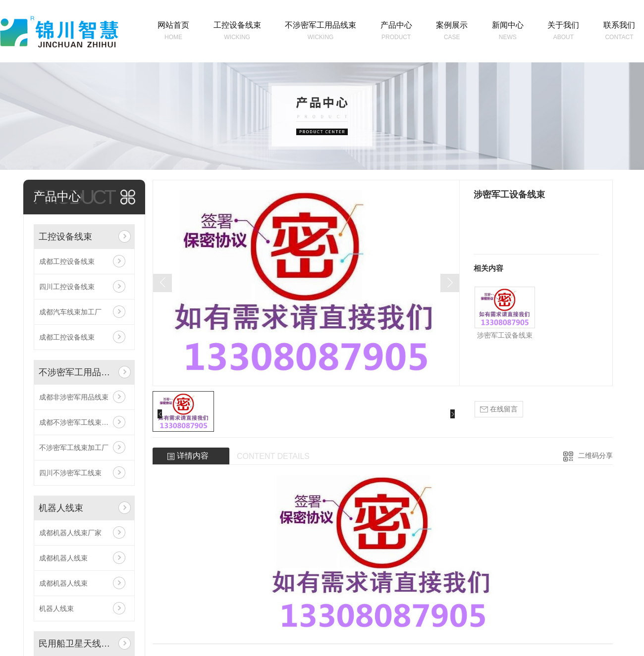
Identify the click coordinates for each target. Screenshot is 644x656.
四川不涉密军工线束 (70, 473)
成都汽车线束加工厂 (70, 312)
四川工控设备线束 (67, 287)
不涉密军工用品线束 (77, 372)
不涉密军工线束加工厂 (74, 448)
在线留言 (499, 409)
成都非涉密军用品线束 (74, 397)
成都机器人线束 (63, 558)
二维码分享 (595, 455)
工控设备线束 (65, 237)
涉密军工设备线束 (505, 335)
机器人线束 (61, 508)
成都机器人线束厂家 (70, 533)
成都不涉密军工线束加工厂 (81, 422)
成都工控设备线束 (67, 261)
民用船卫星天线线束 (77, 644)
